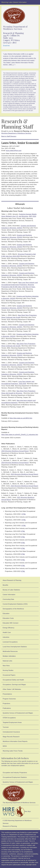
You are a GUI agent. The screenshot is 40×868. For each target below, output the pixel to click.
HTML (24, 514)
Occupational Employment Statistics (15, 777)
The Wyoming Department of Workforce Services (19, 794)
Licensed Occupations (10, 642)
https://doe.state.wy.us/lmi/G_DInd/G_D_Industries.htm (20, 435)
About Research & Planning (12, 580)
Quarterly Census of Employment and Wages (18, 713)
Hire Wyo (17, 812)
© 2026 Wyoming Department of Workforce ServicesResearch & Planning (17, 823)
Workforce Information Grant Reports (15, 741)
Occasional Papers (9, 675)
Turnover (6, 727)
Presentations (7, 694)
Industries (6, 637)
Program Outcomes (9, 699)
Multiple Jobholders (9, 656)
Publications (7, 708)
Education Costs (8, 618)
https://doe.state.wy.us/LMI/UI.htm (21, 418)
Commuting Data (8, 599)
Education (6, 614)
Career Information (9, 595)
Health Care (7, 632)
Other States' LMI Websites (12, 689)
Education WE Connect (11, 623)
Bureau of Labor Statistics (11, 590)
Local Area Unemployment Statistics (15, 647)
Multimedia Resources (10, 651)
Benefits (5, 585)
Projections (6, 704)
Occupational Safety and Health (13, 680)
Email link (6, 46)
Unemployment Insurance (11, 732)
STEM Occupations (9, 718)
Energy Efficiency (8, 628)
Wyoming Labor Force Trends (13, 751)
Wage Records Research (11, 737)
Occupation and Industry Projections (15, 773)
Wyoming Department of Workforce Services (16, 133)
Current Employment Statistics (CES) (15, 604)
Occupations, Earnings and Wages (14, 685)
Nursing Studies (8, 670)
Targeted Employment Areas (12, 722)
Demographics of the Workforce (13, 609)
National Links (7, 661)
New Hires (6, 666)
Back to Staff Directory (9, 136)
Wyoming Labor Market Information (14, 2)
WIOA (5, 746)
